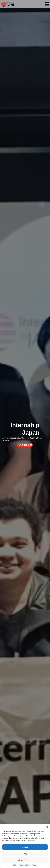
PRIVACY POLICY (31, 865)
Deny (25, 854)
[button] (46, 827)
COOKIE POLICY (19, 865)
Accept (25, 847)
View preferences (25, 860)
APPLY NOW (25, 445)
